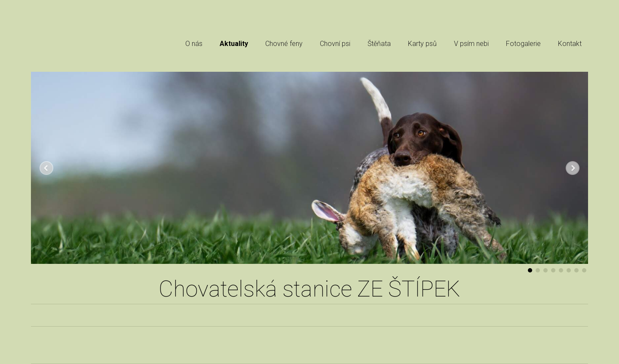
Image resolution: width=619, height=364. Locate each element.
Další (573, 168)
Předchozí (46, 168)
